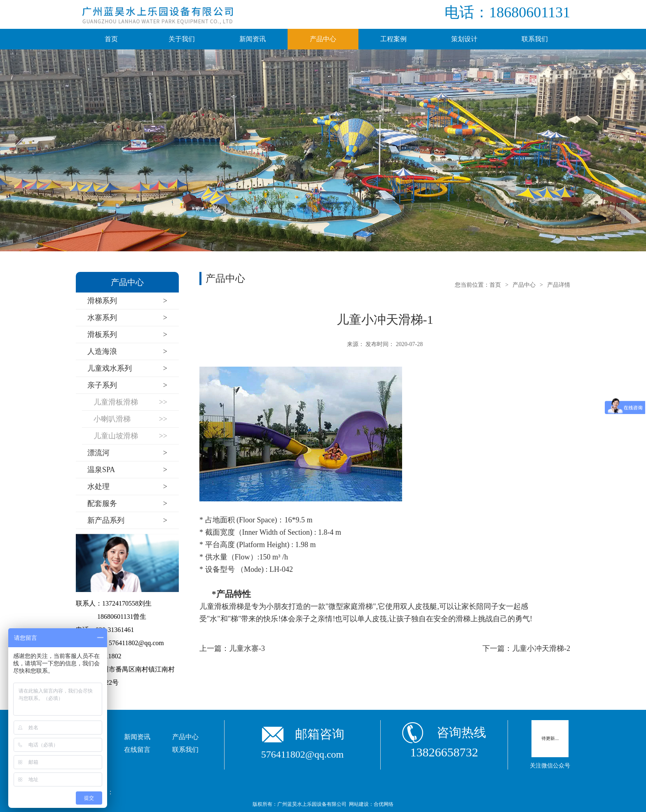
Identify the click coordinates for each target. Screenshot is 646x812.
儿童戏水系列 (127, 369)
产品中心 (323, 39)
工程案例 (393, 39)
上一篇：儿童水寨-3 (232, 648)
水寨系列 (127, 318)
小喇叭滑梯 (130, 419)
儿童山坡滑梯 (130, 436)
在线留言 (137, 750)
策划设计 (464, 39)
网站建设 (359, 804)
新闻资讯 (253, 39)
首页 (111, 39)
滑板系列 (127, 335)
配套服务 (127, 504)
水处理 (127, 487)
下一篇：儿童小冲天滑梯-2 (526, 648)
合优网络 (384, 804)
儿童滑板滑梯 (130, 402)
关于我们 (182, 39)
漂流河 (127, 453)
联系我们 (535, 39)
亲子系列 (127, 385)
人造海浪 (127, 352)
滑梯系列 (127, 301)
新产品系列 (127, 521)
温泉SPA (127, 470)
